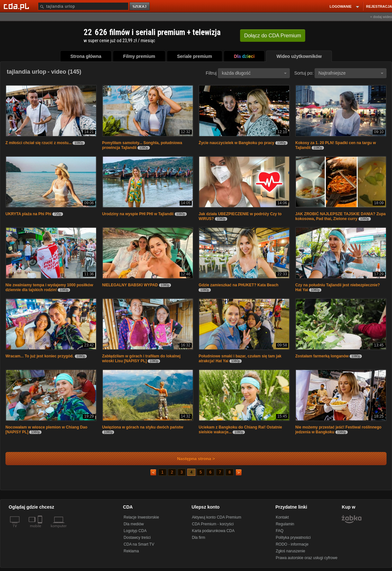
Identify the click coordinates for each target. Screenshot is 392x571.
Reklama (131, 551)
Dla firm (198, 538)
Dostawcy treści (137, 538)
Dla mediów (134, 524)
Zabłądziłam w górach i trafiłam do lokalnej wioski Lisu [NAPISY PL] (141, 359)
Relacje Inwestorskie (141, 517)
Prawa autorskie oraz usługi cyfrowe (307, 558)
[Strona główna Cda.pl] (17, 6)
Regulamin (285, 524)
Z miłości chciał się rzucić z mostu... (39, 143)
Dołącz (273, 36)
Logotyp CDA (135, 531)
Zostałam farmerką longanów (322, 356)
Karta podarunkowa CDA (213, 531)
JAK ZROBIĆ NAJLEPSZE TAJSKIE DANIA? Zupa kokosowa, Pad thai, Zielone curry (340, 216)
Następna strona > (192, 459)
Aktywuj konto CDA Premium (216, 517)
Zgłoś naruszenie (290, 551)
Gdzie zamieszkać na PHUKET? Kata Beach (238, 285)
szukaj (140, 7)
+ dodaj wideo (381, 17)
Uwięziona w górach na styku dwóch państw (143, 427)
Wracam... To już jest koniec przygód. (40, 356)
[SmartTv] (41, 530)
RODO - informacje (292, 544)
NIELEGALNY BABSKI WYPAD (131, 285)
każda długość (254, 73)
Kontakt (282, 517)
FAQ (280, 531)
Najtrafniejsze (351, 73)
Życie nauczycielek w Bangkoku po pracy (236, 143)
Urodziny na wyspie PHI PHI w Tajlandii (138, 214)
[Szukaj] (83, 6)
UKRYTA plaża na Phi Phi (29, 214)
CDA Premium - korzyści (213, 524)
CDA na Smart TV (139, 544)
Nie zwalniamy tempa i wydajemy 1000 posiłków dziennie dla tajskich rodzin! (49, 287)
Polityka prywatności (293, 538)
